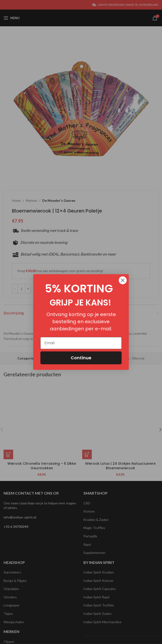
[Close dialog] (123, 280)
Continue (81, 358)
